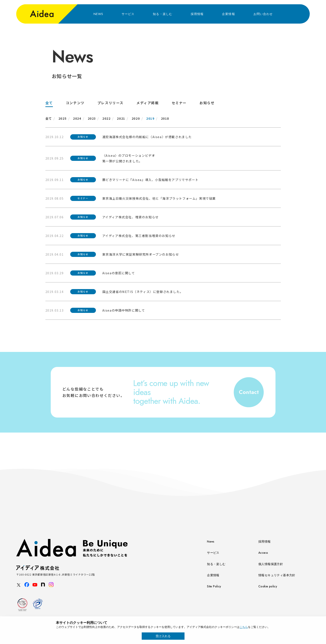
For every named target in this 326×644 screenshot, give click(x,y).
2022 (106, 118)
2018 (165, 118)
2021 (121, 118)
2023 (92, 118)
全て (49, 103)
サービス (128, 14)
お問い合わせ (263, 14)
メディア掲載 (148, 103)
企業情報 (228, 14)
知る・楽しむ (163, 14)
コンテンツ (75, 103)
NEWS (98, 14)
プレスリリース (110, 103)
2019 (150, 118)
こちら (244, 627)
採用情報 (197, 14)
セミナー (179, 103)
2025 (63, 118)
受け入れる (163, 636)
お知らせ (207, 103)
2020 (136, 118)
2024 (77, 118)
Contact (249, 392)
